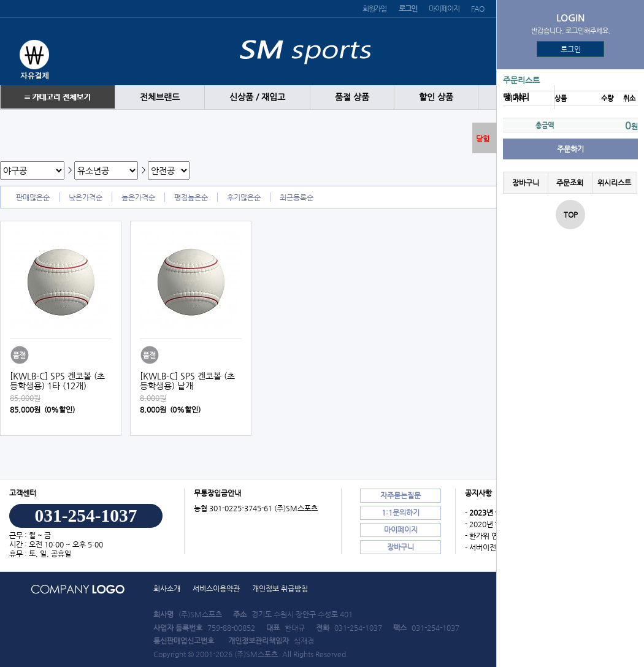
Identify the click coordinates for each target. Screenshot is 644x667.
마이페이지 (444, 9)
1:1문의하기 (401, 513)
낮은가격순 (86, 197)
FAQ (477, 9)
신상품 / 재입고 (257, 97)
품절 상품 (352, 97)
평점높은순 (191, 197)
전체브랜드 (160, 97)
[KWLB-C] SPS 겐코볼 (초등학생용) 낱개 (187, 381)
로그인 (571, 49)
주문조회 (570, 183)
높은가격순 (138, 197)
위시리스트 (614, 183)
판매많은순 (33, 197)
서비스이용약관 (216, 589)
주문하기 (570, 149)
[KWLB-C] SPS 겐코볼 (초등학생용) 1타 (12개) (57, 381)
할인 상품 (436, 97)
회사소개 (167, 589)
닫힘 (483, 139)
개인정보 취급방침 (280, 589)
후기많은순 (244, 197)
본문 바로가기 (0, 0)
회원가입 (374, 9)
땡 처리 (516, 97)
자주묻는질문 (401, 495)
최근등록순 (297, 197)
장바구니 (526, 183)
